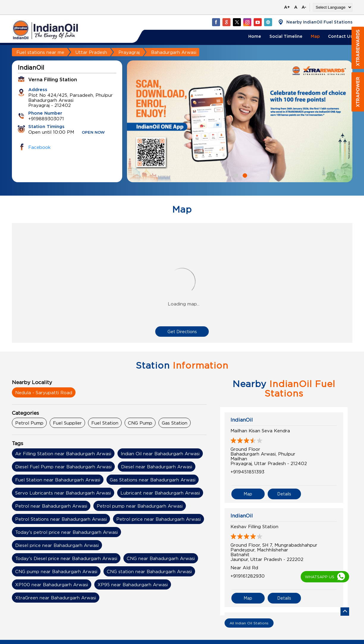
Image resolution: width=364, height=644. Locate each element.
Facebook (39, 147)
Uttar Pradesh (91, 52)
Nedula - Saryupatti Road (44, 392)
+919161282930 (248, 576)
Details (284, 494)
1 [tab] (235, 175)
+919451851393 (247, 472)
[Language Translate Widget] (333, 7)
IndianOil (242, 420)
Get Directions (182, 332)
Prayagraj (129, 52)
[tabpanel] (240, 121)
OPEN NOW (93, 133)
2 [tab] (244, 175)
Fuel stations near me (40, 52)
